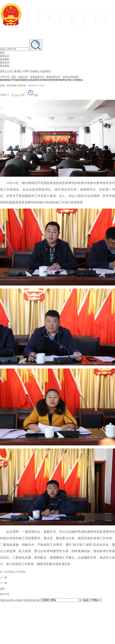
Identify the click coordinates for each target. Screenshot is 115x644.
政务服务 (5, 59)
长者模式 (34, 71)
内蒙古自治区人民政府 (11, 600)
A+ (13, 95)
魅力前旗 (5, 66)
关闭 (2, 589)
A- (18, 95)
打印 (33, 95)
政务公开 (5, 56)
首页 (2, 52)
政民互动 (5, 62)
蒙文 (20, 71)
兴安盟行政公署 (32, 600)
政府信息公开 (37, 77)
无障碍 (26, 71)
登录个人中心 (7, 71)
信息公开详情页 (71, 77)
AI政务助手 (46, 71)
